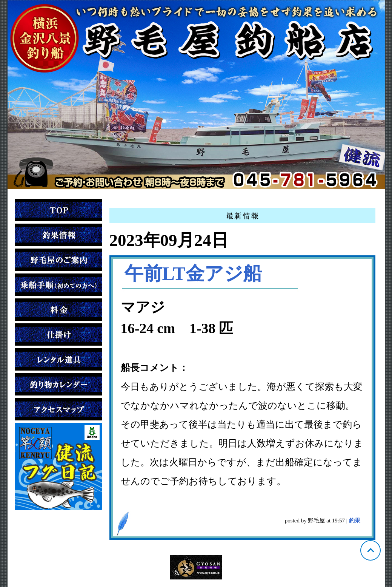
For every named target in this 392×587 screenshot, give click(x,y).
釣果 (355, 521)
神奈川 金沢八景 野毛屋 (196, 95)
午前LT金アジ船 (193, 273)
